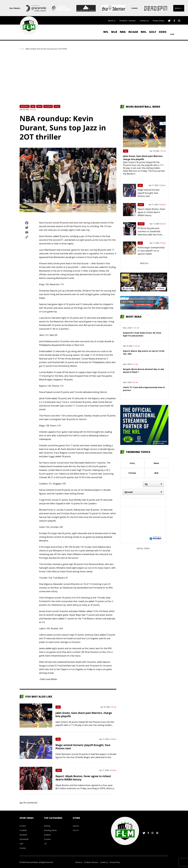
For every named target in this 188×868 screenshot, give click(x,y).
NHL (144, 32)
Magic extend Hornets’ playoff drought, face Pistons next (149, 193)
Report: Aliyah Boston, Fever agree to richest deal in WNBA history (151, 212)
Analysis (47, 835)
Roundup (48, 106)
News (39, 106)
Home (22, 49)
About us (112, 21)
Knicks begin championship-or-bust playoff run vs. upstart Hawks (151, 251)
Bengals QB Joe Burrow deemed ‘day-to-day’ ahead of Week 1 (144, 371)
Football (23, 830)
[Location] (153, 484)
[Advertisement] (94, 77)
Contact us (144, 21)
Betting (47, 826)
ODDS (163, 32)
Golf (153, 32)
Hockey (23, 848)
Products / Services (128, 21)
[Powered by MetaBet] (155, 538)
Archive (23, 826)
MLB (114, 32)
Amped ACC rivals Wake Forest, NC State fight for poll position (142, 334)
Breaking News (50, 830)
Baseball (23, 835)
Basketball (25, 106)
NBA (123, 32)
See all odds (143, 548)
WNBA (59, 770)
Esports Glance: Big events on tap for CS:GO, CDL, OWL (144, 352)
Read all (144, 263)
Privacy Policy (158, 21)
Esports (76, 826)
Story (57, 106)
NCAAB (133, 32)
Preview (132, 473)
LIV (45, 844)
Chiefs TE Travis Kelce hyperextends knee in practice (144, 389)
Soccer (76, 830)
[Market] (143, 492)
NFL (106, 32)
